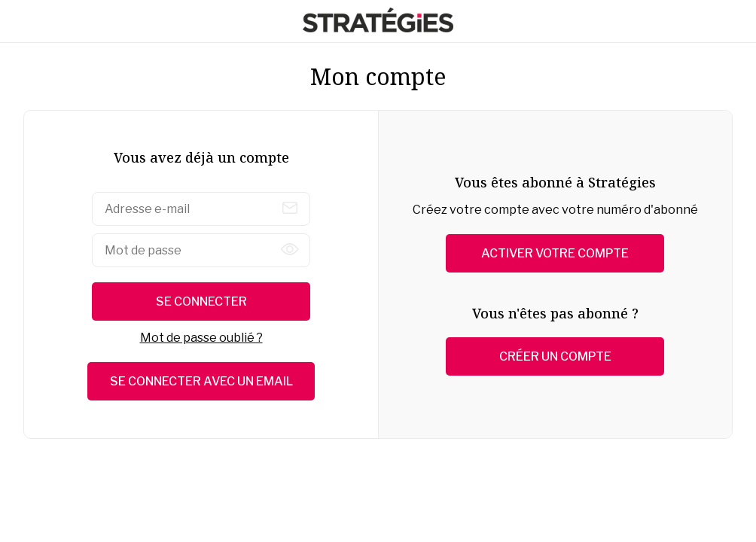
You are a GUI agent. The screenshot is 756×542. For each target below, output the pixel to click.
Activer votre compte (555, 253)
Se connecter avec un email (201, 381)
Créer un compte (555, 356)
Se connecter (201, 301)
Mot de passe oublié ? (201, 338)
